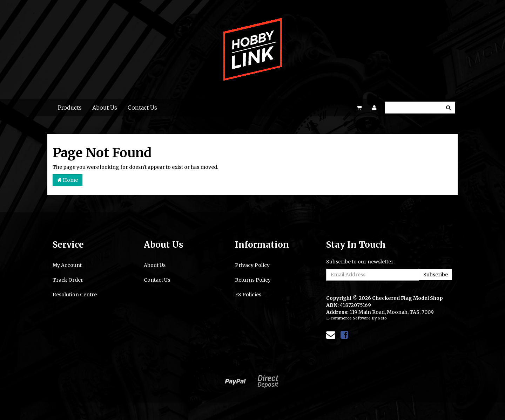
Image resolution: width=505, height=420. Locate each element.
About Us (105, 108)
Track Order (68, 280)
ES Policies (248, 295)
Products (70, 108)
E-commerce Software (348, 318)
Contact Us (142, 108)
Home (68, 180)
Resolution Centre (75, 295)
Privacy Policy (252, 265)
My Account (67, 265)
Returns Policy (253, 280)
